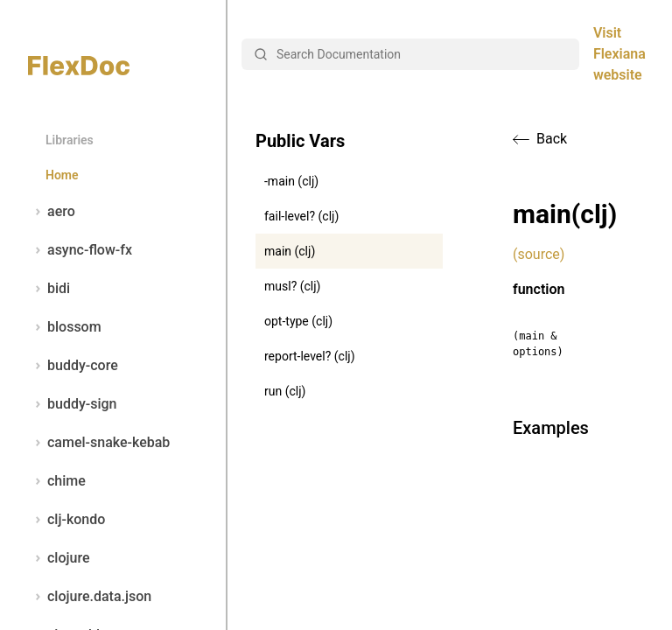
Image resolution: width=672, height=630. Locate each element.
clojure (59, 558)
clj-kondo (66, 520)
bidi (49, 289)
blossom (65, 327)
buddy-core (73, 366)
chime (57, 481)
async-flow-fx (80, 250)
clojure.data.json (90, 597)
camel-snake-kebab (99, 443)
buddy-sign (72, 404)
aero (52, 212)
